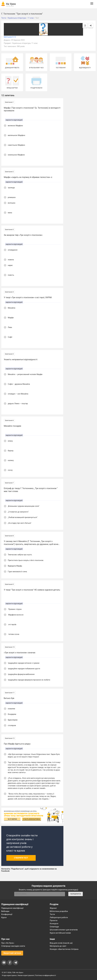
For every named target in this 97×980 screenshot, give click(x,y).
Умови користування (26, 975)
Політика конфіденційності (45, 975)
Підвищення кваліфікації (12, 908)
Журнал (53, 908)
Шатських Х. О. (10, 37)
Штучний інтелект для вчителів (64, 930)
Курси (4, 917)
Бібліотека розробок (59, 911)
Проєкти (54, 920)
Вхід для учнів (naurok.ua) (61, 943)
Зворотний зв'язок (12, 953)
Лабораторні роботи (59, 917)
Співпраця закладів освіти (13, 946)
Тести (52, 914)
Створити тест (21, 858)
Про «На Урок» (8, 943)
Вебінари (5, 911)
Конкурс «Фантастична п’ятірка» (64, 949)
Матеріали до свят (58, 946)
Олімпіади (54, 927)
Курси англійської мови (60, 933)
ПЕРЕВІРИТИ (76, 894)
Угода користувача (9, 975)
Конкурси (54, 924)
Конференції (7, 914)
